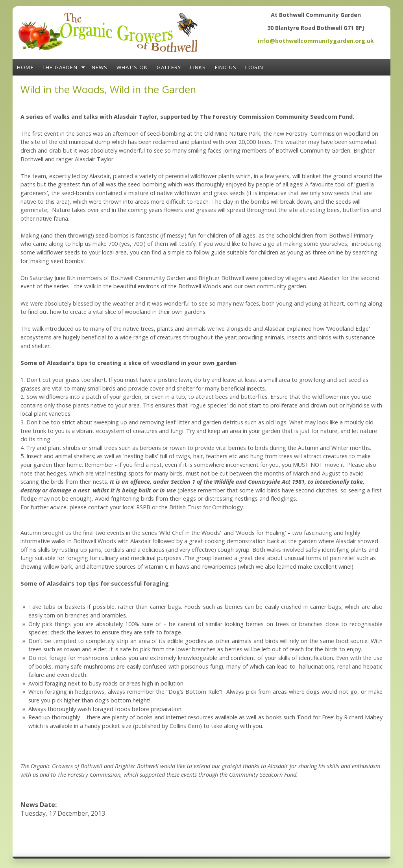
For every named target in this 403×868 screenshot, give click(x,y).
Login (254, 67)
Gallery (169, 67)
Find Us (226, 67)
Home (25, 67)
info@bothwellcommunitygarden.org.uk (316, 41)
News (100, 67)
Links (198, 67)
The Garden (60, 67)
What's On (132, 67)
